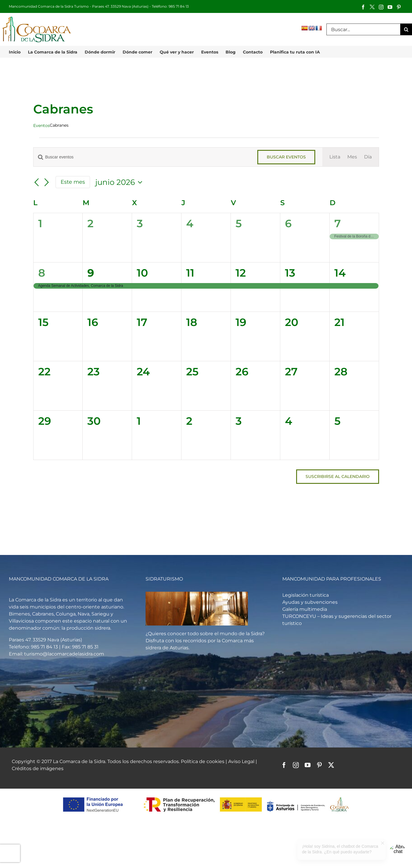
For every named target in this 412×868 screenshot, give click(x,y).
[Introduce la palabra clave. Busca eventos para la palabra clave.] (142, 157)
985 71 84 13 (179, 6)
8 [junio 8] (42, 273)
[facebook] (284, 765)
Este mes (73, 182)
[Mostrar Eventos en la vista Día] (368, 157)
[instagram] (296, 765)
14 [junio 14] (340, 273)
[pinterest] (319, 765)
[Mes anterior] (37, 183)
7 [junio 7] (338, 223)
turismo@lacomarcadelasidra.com (64, 654)
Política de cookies (203, 761)
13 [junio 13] (290, 273)
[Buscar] (406, 29)
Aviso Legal (242, 761)
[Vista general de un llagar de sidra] (197, 594)
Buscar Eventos (286, 157)
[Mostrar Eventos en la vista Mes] (352, 157)
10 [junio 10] (142, 273)
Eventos (41, 126)
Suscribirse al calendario (338, 477)
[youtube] (308, 765)
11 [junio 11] (190, 273)
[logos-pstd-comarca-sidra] (206, 797)
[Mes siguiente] (47, 183)
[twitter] (331, 765)
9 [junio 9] (91, 273)
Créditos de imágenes (38, 769)
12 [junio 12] (241, 273)
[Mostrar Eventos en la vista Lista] (335, 157)
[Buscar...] (363, 29)
